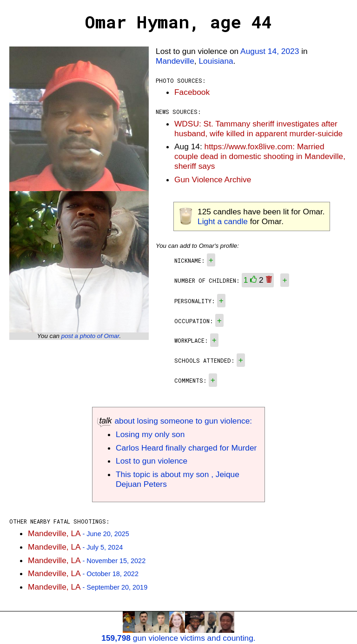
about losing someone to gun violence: (175, 421)
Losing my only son (150, 434)
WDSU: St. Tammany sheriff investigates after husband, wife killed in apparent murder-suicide (258, 129)
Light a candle (223, 221)
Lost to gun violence (152, 461)
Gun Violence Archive (213, 179)
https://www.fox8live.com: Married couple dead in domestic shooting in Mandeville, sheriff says (260, 156)
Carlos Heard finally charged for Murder (186, 448)
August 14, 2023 (270, 51)
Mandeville (175, 61)
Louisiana (216, 61)
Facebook (192, 92)
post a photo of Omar (90, 336)
